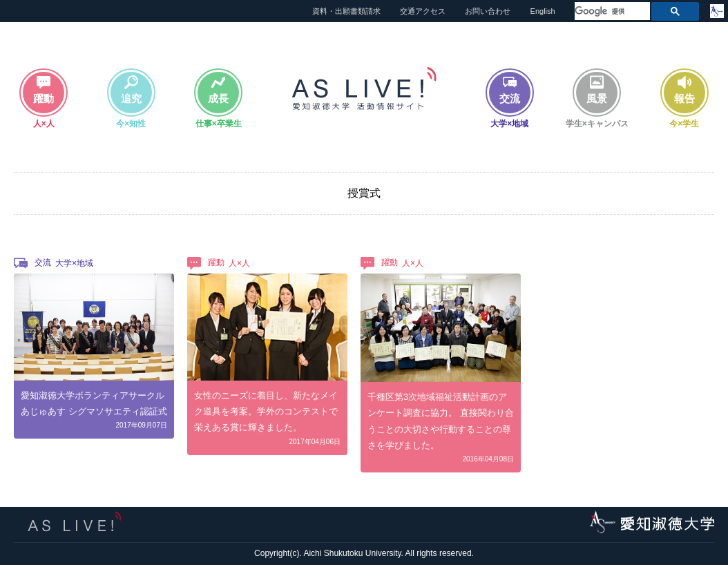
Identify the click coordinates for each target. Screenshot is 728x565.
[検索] (611, 11)
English (543, 11)
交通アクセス (423, 11)
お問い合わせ (488, 11)
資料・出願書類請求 (346, 11)
